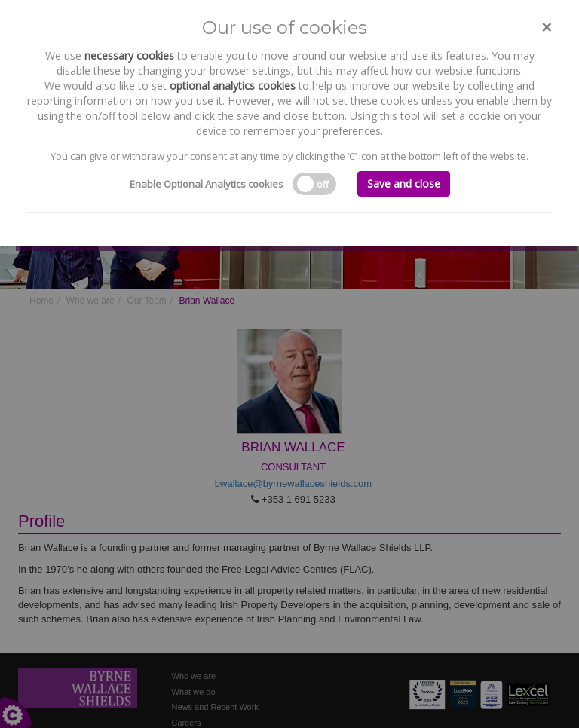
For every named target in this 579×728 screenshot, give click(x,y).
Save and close (404, 184)
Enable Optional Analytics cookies (207, 184)
